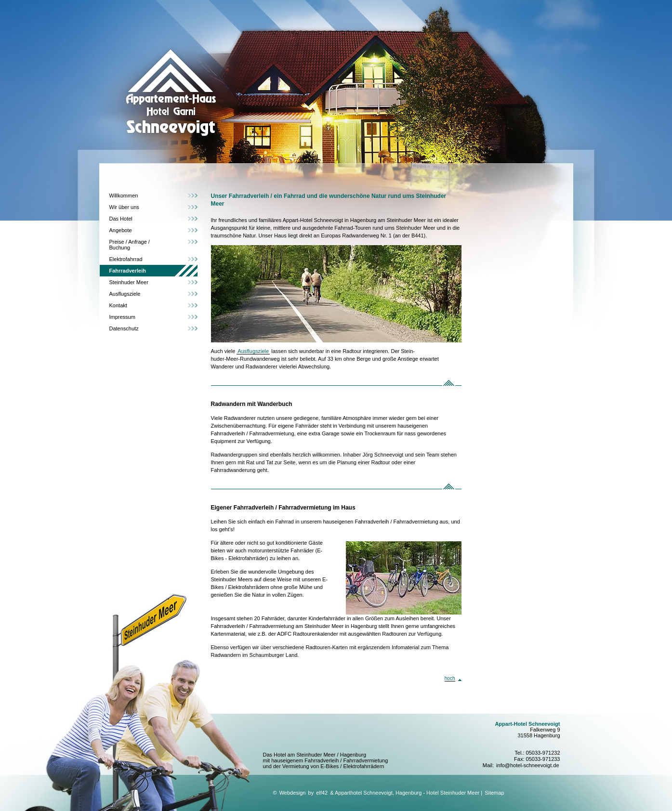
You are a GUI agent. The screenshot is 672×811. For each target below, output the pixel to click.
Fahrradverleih (128, 271)
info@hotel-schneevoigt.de (527, 765)
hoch (450, 678)
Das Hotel (121, 219)
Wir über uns (124, 207)
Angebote (121, 230)
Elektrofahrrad (126, 259)
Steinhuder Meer (129, 282)
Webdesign (293, 793)
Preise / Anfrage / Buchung (130, 245)
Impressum (122, 317)
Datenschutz (124, 328)
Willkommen (124, 196)
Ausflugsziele (125, 294)
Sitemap (494, 793)
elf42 (322, 793)
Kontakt (118, 305)
